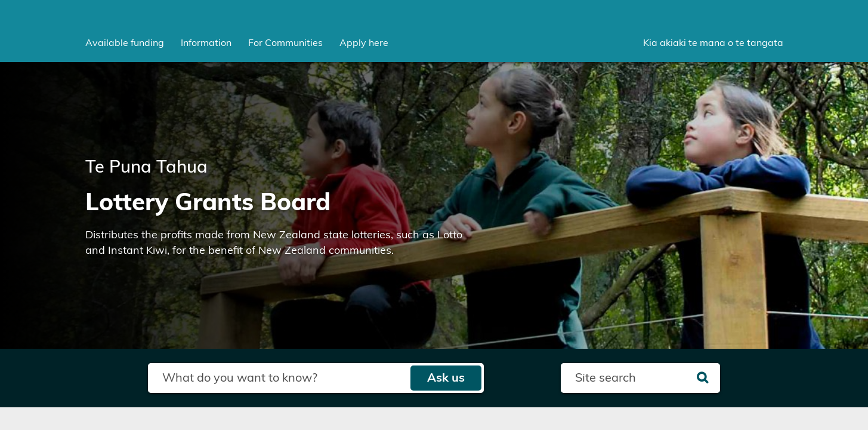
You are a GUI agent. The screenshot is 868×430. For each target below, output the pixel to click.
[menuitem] (125, 43)
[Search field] (279, 378)
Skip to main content (0, 0)
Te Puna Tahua (146, 168)
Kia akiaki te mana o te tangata (713, 43)
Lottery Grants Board (208, 203)
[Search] (702, 378)
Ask (446, 378)
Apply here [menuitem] (364, 43)
